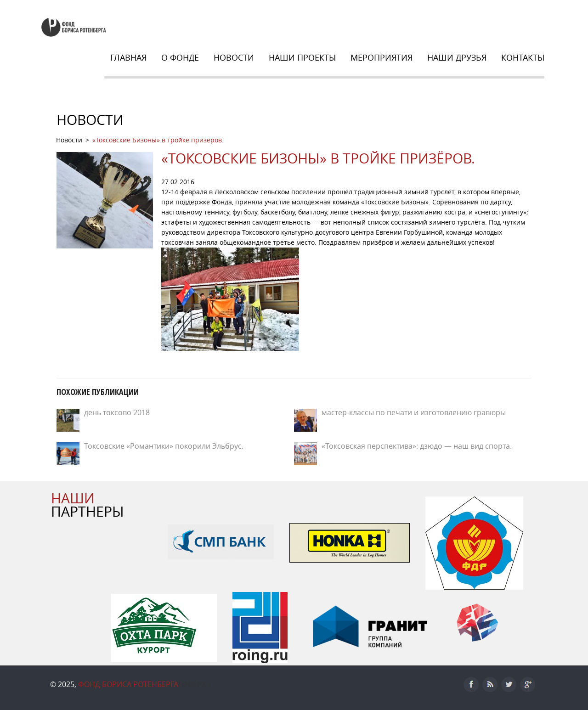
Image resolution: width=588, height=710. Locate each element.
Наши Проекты (302, 57)
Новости (234, 57)
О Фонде (180, 57)
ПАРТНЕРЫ (88, 505)
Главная (128, 57)
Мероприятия (382, 57)
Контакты (523, 57)
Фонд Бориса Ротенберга (128, 684)
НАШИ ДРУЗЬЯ (457, 57)
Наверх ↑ (195, 684)
